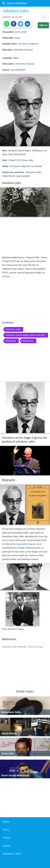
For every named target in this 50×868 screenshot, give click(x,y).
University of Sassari (25, 64)
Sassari (30, 50)
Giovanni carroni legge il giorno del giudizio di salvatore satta (26, 335)
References (28, 341)
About (6, 822)
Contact (7, 846)
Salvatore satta (13, 329)
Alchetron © (12, 854)
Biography (11, 341)
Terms (6, 830)
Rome (25, 160)
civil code (43, 552)
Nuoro (21, 257)
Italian (18, 38)
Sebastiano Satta (33, 172)
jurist (17, 32)
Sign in (43, 25)
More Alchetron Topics (13, 629)
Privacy (7, 838)
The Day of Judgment (28, 44)
